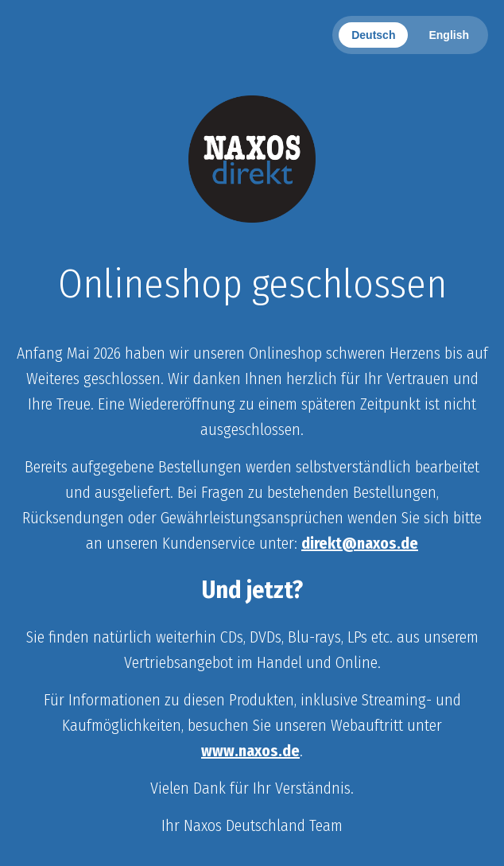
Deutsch (373, 35)
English (449, 35)
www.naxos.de (250, 751)
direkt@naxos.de (360, 543)
